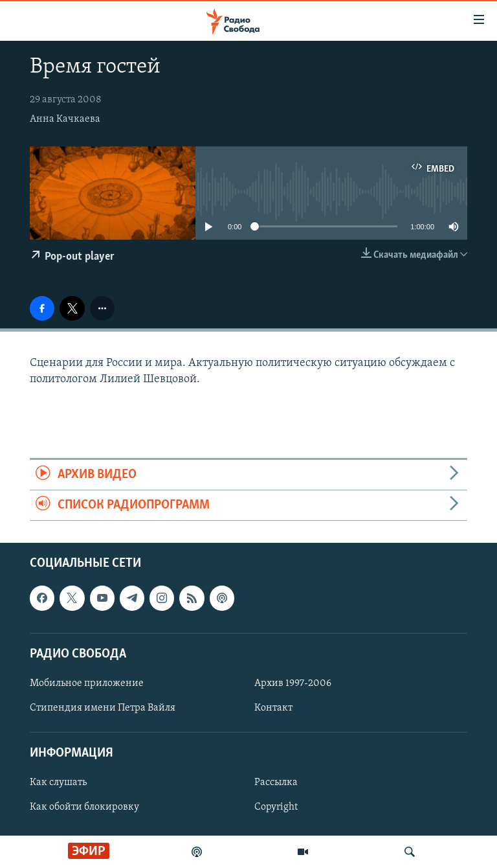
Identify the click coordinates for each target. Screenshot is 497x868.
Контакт (273, 708)
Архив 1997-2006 (293, 683)
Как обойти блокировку (84, 808)
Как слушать (58, 783)
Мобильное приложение (87, 683)
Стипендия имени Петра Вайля (103, 708)
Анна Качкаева (65, 119)
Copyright (276, 808)
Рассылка (276, 783)
